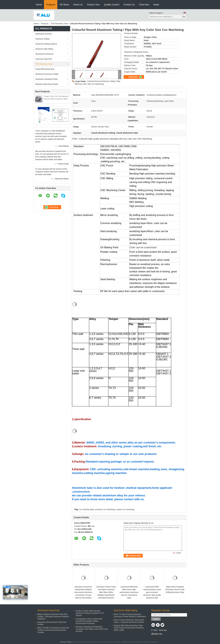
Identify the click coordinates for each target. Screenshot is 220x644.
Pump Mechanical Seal (45, 69)
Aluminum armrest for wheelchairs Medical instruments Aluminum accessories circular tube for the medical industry (83, 594)
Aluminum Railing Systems (46, 44)
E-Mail (154, 630)
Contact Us (129, 4)
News (156, 4)
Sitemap (163, 630)
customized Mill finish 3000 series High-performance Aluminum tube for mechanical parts (129, 592)
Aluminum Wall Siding (44, 49)
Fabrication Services (44, 34)
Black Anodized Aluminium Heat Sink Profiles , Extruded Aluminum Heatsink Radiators (53, 617)
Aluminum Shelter (43, 39)
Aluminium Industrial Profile (46, 79)
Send (156, 619)
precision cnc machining (105, 509)
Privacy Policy (66, 642)
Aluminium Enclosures (44, 54)
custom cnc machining (125, 509)
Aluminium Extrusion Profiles (47, 74)
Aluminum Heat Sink (44, 59)
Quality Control (112, 4)
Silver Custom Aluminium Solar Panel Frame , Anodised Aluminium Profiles (129, 621)
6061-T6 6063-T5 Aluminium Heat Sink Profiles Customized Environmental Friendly (53, 630)
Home (39, 4)
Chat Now (144, 4)
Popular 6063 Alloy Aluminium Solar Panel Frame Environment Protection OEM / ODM (129, 628)
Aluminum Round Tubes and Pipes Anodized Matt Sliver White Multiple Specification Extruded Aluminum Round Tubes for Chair (106, 594)
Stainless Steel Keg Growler (47, 84)
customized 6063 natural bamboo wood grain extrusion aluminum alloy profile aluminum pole (152, 592)
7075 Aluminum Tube (59, 24)
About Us (78, 4)
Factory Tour (93, 4)
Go (184, 17)
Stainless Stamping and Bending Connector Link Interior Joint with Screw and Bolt (92, 629)
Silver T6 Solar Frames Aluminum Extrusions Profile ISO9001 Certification (130, 615)
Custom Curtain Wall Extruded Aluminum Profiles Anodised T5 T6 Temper (90, 613)
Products (51, 4)
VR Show (64, 4)
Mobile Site (157, 634)
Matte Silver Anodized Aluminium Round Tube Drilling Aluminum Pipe (175, 590)
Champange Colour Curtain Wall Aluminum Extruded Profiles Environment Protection (89, 621)
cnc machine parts (87, 509)
